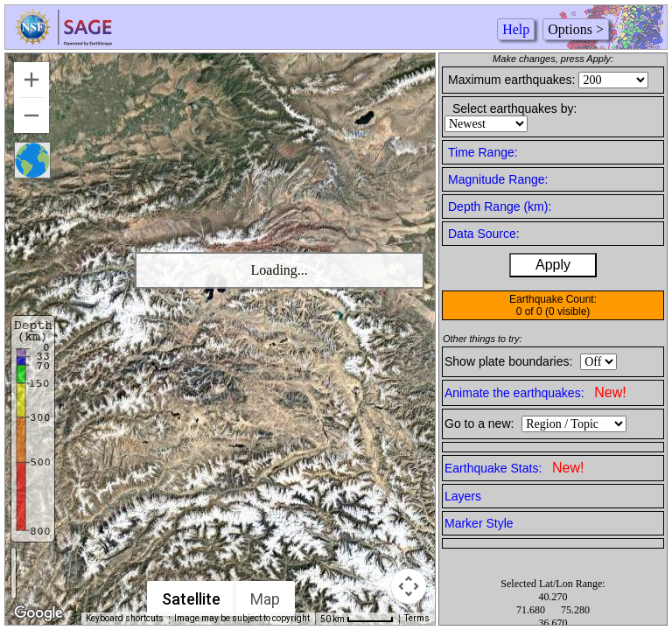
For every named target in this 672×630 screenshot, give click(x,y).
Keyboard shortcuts (125, 618)
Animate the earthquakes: (535, 392)
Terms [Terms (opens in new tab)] (417, 618)
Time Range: (483, 152)
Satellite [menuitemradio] (191, 599)
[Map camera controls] (409, 586)
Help (516, 29)
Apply (553, 265)
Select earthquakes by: (514, 108)
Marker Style (479, 523)
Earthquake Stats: (514, 468)
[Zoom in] (31, 80)
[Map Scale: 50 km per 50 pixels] (357, 619)
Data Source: (484, 234)
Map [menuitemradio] (265, 599)
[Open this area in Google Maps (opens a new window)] (38, 613)
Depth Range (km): (500, 206)
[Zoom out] (31, 115)
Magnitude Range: (498, 179)
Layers (463, 496)
